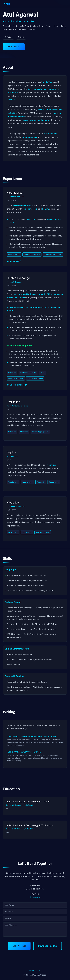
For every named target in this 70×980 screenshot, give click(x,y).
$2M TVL (31, 220)
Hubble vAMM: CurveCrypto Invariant (24, 752)
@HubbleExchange (17, 385)
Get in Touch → (14, 47)
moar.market (14, 261)
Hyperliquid (51, 465)
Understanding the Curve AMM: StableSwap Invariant (31, 736)
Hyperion (27, 209)
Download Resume (48, 946)
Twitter (8, 37)
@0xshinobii (35, 897)
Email (21, 37)
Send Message (19, 946)
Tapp (35, 209)
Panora (45, 209)
